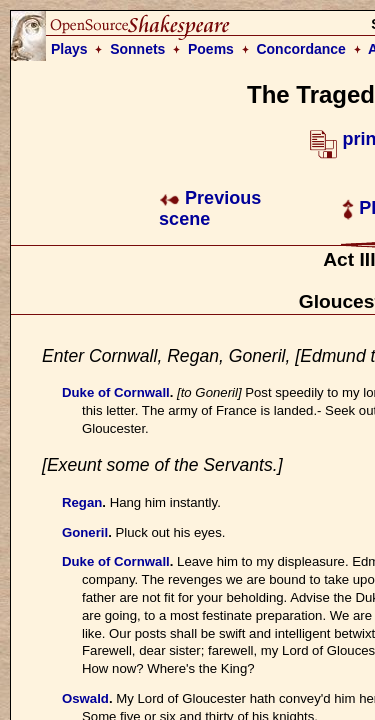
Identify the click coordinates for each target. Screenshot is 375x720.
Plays (69, 49)
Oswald (85, 698)
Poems (211, 49)
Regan (82, 502)
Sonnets (137, 49)
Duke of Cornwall (116, 392)
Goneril (85, 532)
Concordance (300, 49)
